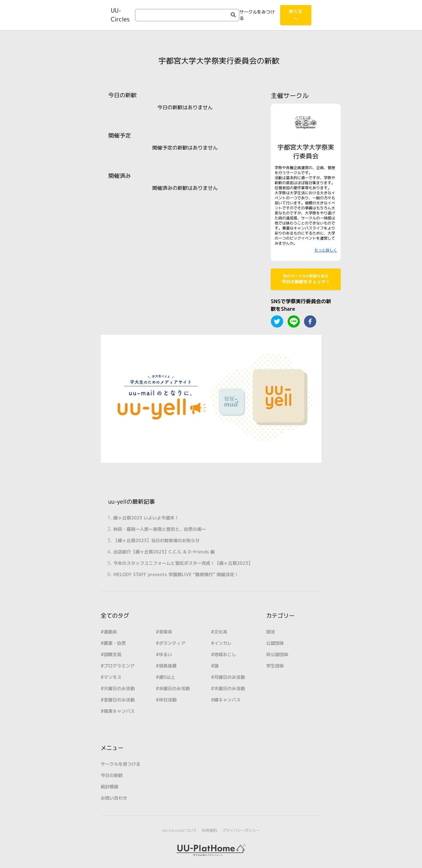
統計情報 (110, 787)
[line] (294, 321)
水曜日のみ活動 (174, 688)
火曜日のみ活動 (119, 688)
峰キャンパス (227, 700)
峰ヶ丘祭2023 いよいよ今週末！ (146, 518)
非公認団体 (277, 654)
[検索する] (233, 15)
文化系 (221, 632)
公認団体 (275, 643)
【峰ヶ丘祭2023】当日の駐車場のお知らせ (157, 540)
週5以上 (167, 677)
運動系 (110, 632)
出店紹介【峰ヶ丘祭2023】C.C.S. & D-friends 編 (164, 552)
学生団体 (275, 666)
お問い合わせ (114, 798)
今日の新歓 (112, 775)
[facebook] (310, 321)
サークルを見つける (121, 764)
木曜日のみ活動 (229, 688)
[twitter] (277, 321)
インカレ (223, 643)
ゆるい (165, 654)
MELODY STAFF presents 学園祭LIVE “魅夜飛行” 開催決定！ (176, 574)
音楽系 (165, 632)
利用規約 (209, 830)
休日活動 (168, 700)
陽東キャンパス (119, 711)
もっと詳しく (326, 250)
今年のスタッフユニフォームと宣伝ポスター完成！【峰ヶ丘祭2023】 (183, 563)
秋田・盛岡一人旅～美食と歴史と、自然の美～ (160, 529)
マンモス (113, 677)
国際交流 (113, 654)
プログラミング (119, 666)
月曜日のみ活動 (229, 677)
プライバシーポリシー (241, 830)
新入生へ (296, 15)
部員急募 (168, 666)
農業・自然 (115, 643)
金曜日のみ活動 (119, 700)
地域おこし (225, 654)
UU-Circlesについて (180, 830)
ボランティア (172, 643)
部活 (271, 632)
